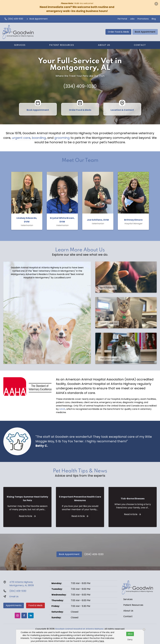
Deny (130, 640)
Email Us (14, 596)
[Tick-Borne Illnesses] (133, 514)
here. (102, 641)
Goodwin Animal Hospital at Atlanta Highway (79, 629)
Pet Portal (122, 19)
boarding (39, 138)
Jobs (132, 19)
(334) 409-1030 (80, 86)
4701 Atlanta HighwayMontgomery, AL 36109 (22, 584)
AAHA (62, 409)
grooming (62, 138)
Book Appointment (145, 32)
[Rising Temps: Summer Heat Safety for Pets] (27, 516)
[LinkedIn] (31, 615)
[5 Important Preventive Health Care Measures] (80, 516)
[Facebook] (24, 615)
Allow (130, 634)
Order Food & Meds (118, 32)
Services (20, 45)
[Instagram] (17, 615)
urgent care (21, 138)
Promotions (143, 19)
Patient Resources (62, 45)
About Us (104, 45)
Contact (140, 45)
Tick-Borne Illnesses (133, 499)
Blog (154, 19)
